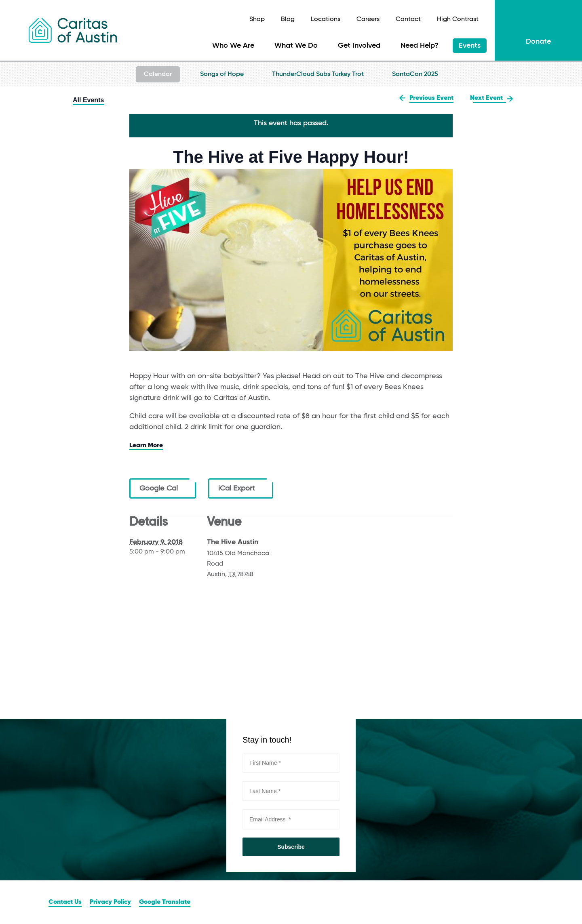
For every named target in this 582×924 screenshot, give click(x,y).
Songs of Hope (222, 74)
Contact (408, 19)
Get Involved (359, 46)
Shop (257, 19)
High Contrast (458, 19)
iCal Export (241, 488)
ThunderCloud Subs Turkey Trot (318, 74)
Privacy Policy (110, 902)
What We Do (296, 46)
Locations (326, 19)
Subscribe (291, 847)
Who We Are (233, 46)
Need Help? (420, 46)
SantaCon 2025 (415, 74)
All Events (88, 100)
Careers (368, 19)
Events (470, 46)
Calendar (158, 74)
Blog (288, 19)
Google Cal (163, 488)
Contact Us (65, 902)
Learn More (146, 446)
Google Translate (165, 902)
